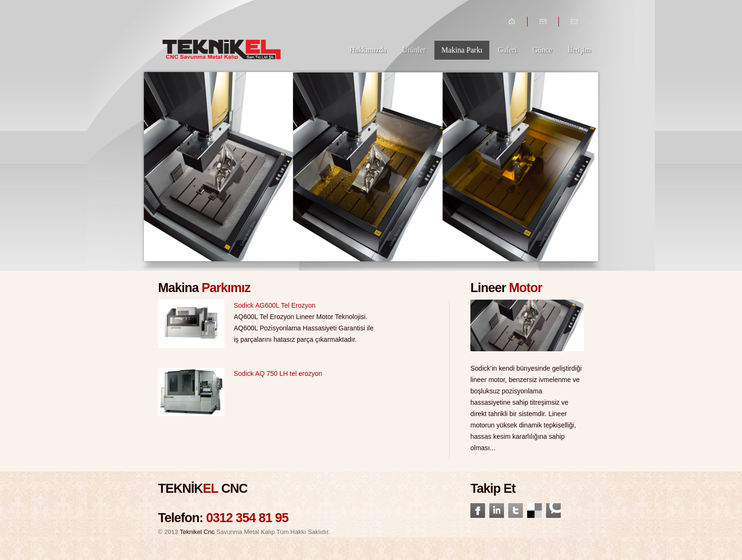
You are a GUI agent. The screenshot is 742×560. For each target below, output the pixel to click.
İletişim (579, 50)
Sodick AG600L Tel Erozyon (275, 305)
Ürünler (414, 50)
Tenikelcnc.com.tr (222, 37)
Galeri (507, 50)
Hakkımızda (368, 50)
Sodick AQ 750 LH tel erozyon (278, 373)
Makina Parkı (462, 50)
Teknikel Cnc (197, 532)
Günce (542, 50)
